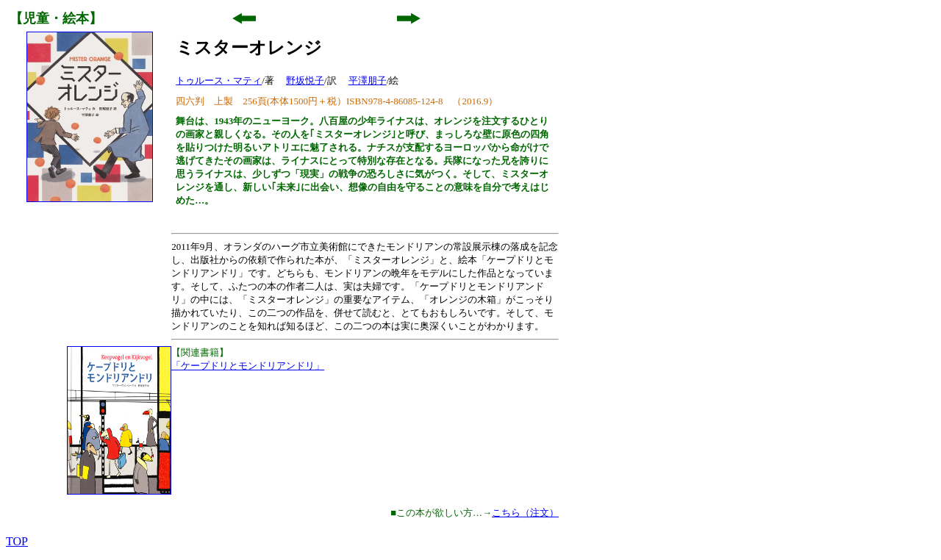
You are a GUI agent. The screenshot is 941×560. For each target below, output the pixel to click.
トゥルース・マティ (219, 80)
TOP (17, 541)
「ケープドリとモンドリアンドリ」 (248, 366)
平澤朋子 (368, 80)
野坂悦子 (305, 80)
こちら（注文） (525, 513)
